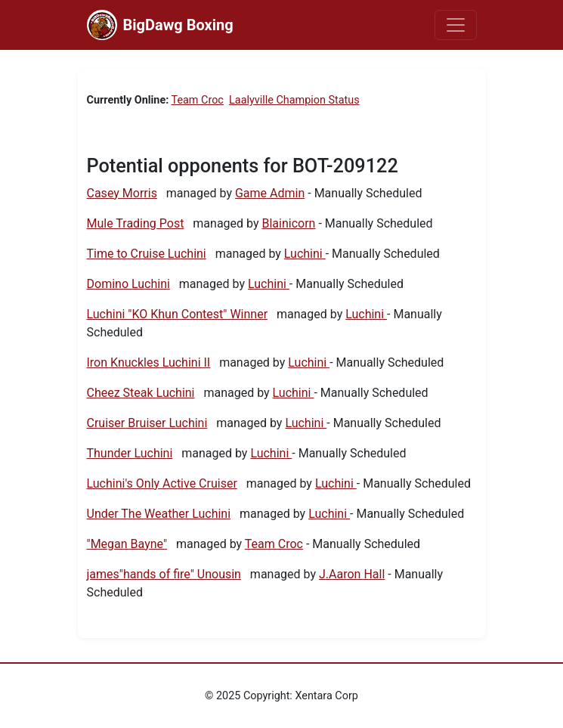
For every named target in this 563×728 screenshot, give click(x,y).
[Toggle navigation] (456, 25)
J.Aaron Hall (352, 574)
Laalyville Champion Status (294, 100)
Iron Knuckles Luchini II (149, 362)
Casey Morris (122, 193)
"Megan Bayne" (127, 544)
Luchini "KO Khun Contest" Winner (178, 314)
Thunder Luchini (130, 453)
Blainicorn (288, 223)
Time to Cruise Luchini (147, 254)
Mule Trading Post (136, 223)
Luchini (305, 254)
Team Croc (198, 100)
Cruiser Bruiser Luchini (147, 423)
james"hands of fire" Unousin (164, 574)
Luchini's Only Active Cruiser (162, 483)
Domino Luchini (128, 284)
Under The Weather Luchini (159, 514)
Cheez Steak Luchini (141, 393)
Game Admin (270, 193)
